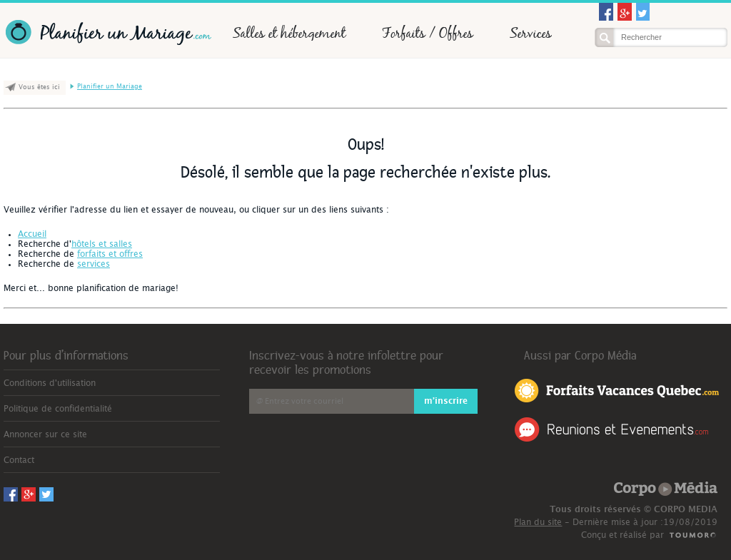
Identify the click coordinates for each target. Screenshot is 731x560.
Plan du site (538, 522)
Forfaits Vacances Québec (617, 390)
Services (531, 33)
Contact (19, 460)
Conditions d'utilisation (50, 383)
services (94, 264)
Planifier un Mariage (107, 32)
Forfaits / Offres (428, 33)
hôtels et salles (102, 244)
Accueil (32, 234)
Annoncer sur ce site (45, 434)
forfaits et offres (110, 254)
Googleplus (625, 12)
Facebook (606, 12)
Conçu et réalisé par (622, 535)
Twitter (643, 12)
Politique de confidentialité (58, 409)
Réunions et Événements (611, 429)
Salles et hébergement (289, 33)
